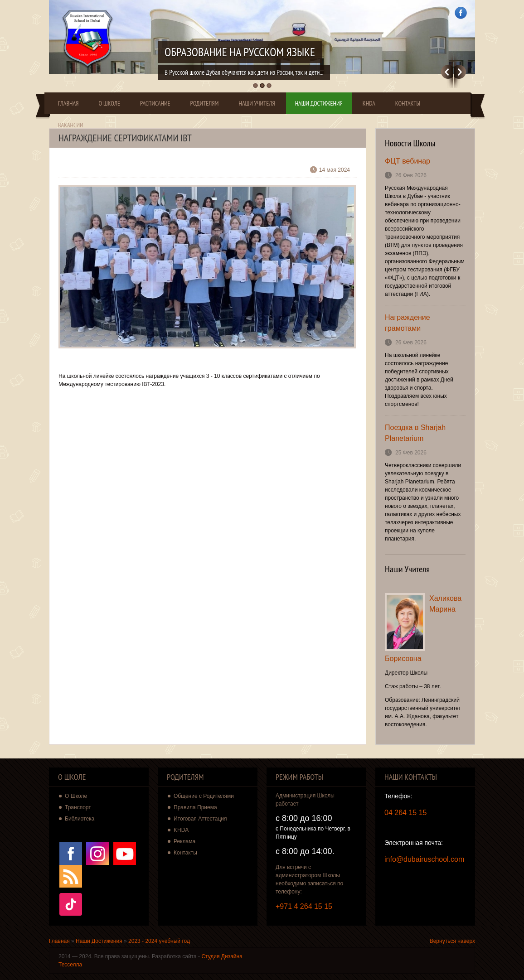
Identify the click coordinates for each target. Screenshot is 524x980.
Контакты (408, 103)
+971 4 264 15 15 (304, 906)
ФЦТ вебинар (408, 161)
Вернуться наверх (452, 941)
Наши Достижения (319, 103)
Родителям (205, 103)
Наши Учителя (257, 103)
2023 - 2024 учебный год (159, 941)
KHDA (369, 103)
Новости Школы (410, 143)
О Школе (109, 103)
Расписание (155, 103)
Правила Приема (195, 807)
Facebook (461, 13)
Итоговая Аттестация (200, 819)
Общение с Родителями (204, 796)
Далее (460, 72)
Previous (447, 72)
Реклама (184, 841)
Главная (68, 103)
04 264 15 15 (405, 813)
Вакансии (71, 125)
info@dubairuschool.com (424, 859)
